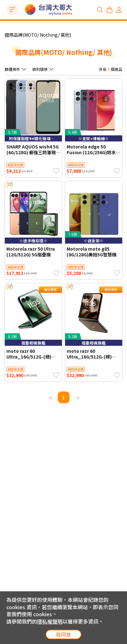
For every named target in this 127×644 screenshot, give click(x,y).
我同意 (63, 634)
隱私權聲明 (50, 621)
